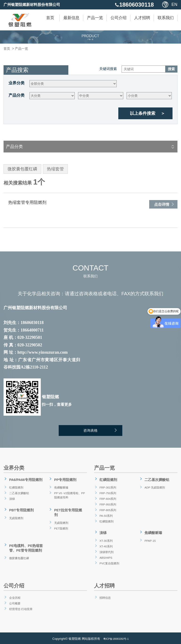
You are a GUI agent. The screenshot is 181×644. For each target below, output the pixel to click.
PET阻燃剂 (60, 522)
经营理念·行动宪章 (21, 607)
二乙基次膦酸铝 (19, 493)
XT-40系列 (105, 545)
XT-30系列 (105, 539)
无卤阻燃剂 (16, 516)
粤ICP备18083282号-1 (116, 638)
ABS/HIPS (105, 556)
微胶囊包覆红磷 (19, 550)
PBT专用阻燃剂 (21, 510)
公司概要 (14, 602)
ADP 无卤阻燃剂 (155, 488)
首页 (50, 18)
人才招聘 (142, 18)
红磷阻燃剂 (16, 488)
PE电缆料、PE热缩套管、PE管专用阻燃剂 (26, 541)
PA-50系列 (106, 516)
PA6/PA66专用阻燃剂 (25, 481)
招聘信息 (104, 596)
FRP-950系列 (108, 505)
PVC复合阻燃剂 (109, 562)
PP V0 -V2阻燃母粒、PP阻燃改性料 (68, 496)
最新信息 (71, 18)
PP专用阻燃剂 (64, 481)
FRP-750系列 (108, 493)
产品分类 (16, 95)
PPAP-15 (150, 539)
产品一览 (95, 18)
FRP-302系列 (108, 488)
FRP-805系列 (108, 510)
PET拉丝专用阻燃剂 (69, 510)
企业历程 (14, 596)
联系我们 (166, 18)
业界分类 (16, 83)
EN (175, 4)
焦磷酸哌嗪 (61, 488)
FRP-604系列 (108, 499)
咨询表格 (103, 432)
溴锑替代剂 (106, 550)
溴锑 (11, 499)
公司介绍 (119, 18)
